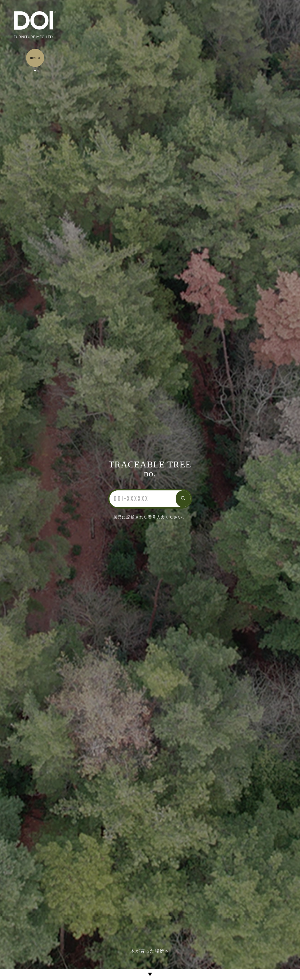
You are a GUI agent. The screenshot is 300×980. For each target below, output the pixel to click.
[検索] (143, 499)
